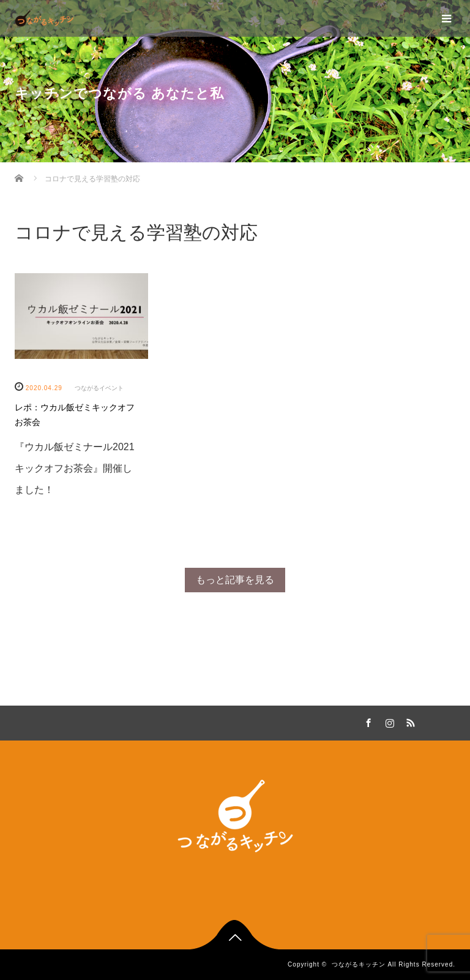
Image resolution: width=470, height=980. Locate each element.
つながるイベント (99, 388)
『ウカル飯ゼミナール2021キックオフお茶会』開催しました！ (75, 468)
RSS (409, 721)
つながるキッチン (359, 964)
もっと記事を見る (235, 580)
